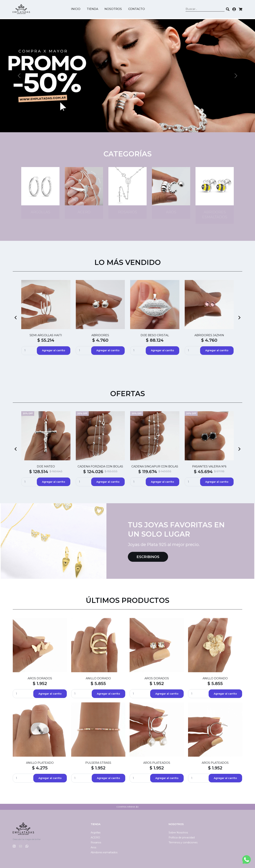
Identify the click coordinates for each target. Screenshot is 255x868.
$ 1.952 (40, 683)
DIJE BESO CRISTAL (155, 335)
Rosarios (96, 842)
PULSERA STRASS (98, 763)
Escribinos (148, 557)
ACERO (95, 838)
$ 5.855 (98, 683)
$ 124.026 (93, 472)
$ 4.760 (100, 340)
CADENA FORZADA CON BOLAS (100, 466)
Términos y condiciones (183, 842)
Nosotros (114, 9)
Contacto (137, 9)
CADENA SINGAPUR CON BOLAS (155, 466)
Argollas (96, 833)
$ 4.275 (40, 768)
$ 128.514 (39, 472)
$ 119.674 (148, 472)
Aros (93, 847)
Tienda (93, 9)
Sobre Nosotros (178, 833)
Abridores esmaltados (104, 852)
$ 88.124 (155, 340)
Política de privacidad (182, 838)
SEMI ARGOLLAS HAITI (46, 335)
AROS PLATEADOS (157, 763)
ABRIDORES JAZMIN (209, 335)
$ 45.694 (203, 472)
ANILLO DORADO (98, 678)
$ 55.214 (46, 340)
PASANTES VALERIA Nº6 (209, 466)
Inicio (76, 9)
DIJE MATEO (46, 466)
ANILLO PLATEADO (40, 763)
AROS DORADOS (40, 678)
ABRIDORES (100, 335)
